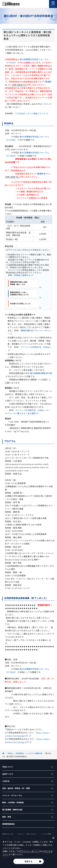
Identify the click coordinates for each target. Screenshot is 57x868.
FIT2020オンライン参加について (30, 113)
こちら (45, 104)
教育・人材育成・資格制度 (13, 802)
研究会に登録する (22, 275)
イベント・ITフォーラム (12, 795)
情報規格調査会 (9, 824)
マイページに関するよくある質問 (20, 413)
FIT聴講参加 (40, 174)
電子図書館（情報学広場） (13, 810)
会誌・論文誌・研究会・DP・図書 (16, 788)
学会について (8, 767)
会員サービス (8, 774)
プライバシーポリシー (30, 851)
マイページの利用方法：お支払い (31, 410)
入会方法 (6, 781)
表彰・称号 (7, 817)
